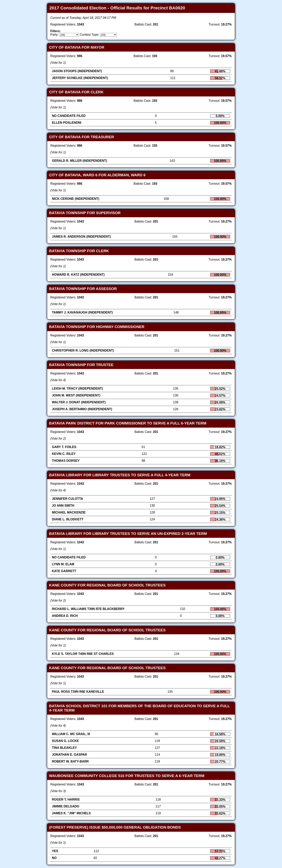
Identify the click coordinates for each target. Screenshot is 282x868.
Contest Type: (89, 35)
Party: (54, 35)
